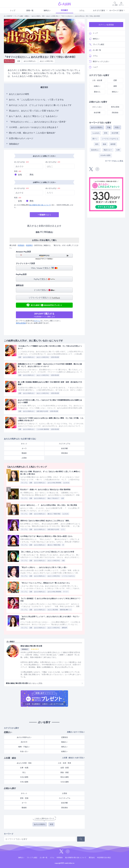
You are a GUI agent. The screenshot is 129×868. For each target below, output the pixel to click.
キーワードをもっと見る (114, 161)
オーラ (24, 448)
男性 (32, 175)
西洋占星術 (115, 107)
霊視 (106, 133)
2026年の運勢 (105, 155)
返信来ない (95, 150)
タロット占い (97, 107)
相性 (97, 144)
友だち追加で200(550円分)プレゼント (44, 305)
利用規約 (21, 245)
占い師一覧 (95, 50)
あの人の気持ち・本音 (38, 16)
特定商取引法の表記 (104, 858)
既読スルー (108, 150)
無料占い (47, 10)
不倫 (109, 127)
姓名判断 (64, 448)
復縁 (105, 144)
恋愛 (19, 61)
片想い (117, 127)
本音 (51, 824)
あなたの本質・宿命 (24, 763)
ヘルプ (93, 67)
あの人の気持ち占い (30, 61)
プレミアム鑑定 (19, 16)
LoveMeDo (96, 133)
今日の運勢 (24, 777)
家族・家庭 (65, 772)
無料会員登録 (21, 323)
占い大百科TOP (8, 16)
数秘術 (24, 453)
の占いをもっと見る (24, 683)
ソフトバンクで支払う (44, 298)
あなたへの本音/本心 (53, 16)
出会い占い (24, 751)
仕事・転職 (24, 768)
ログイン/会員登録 (106, 25)
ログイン (37, 321)
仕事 (118, 150)
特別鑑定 (64, 10)
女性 (20, 175)
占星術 (24, 458)
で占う (44, 215)
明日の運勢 (65, 777)
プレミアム (10, 61)
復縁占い (64, 742)
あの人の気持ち (40, 824)
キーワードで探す (116, 10)
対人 (24, 772)
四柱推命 (64, 453)
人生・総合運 (97, 80)
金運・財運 (65, 768)
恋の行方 (24, 742)
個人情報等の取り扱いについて (40, 205)
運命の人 (97, 92)
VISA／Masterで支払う (44, 268)
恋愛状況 (64, 737)
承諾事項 (29, 245)
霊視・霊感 (24, 798)
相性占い (64, 747)
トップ (13, 10)
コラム (82, 10)
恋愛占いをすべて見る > (76, 732)
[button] (44, 257)
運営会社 (92, 858)
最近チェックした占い (99, 61)
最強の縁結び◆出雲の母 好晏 (31, 646)
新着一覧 (30, 10)
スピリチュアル (65, 444)
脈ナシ (95, 139)
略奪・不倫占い (24, 747)
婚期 (115, 86)
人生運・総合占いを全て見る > (73, 758)
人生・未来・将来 (64, 763)
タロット (24, 444)
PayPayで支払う (44, 279)
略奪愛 (113, 144)
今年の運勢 (24, 782)
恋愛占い (28, 16)
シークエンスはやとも (110, 139)
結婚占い (64, 751)
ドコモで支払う (44, 290)
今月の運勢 (65, 782)
